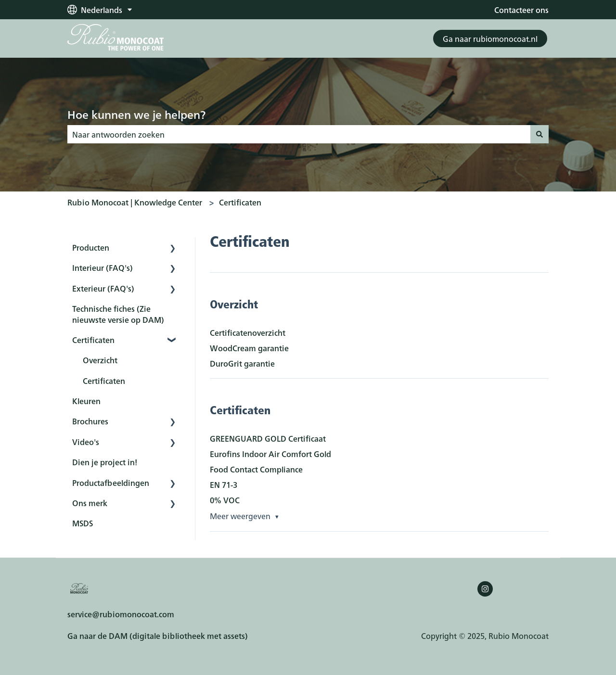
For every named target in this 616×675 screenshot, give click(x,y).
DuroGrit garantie (242, 363)
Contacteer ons (521, 10)
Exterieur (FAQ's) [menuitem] (103, 288)
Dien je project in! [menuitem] (105, 462)
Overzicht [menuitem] (100, 360)
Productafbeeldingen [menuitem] (111, 483)
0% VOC (225, 500)
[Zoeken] (539, 134)
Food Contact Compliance (256, 469)
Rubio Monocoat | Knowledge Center (135, 202)
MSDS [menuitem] (83, 523)
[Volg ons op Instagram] (485, 589)
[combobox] (299, 134)
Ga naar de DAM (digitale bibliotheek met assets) (158, 636)
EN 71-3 (224, 484)
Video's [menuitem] (86, 442)
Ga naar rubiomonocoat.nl (490, 38)
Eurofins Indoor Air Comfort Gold (270, 454)
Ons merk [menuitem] (90, 503)
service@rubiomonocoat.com (121, 614)
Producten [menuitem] (91, 247)
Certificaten (240, 202)
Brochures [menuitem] (90, 421)
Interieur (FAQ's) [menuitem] (103, 267)
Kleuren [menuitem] (86, 401)
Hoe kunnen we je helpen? (136, 114)
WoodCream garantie (249, 348)
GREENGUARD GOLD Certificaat (268, 438)
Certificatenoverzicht (248, 332)
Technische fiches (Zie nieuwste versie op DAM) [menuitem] (118, 314)
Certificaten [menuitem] (93, 340)
